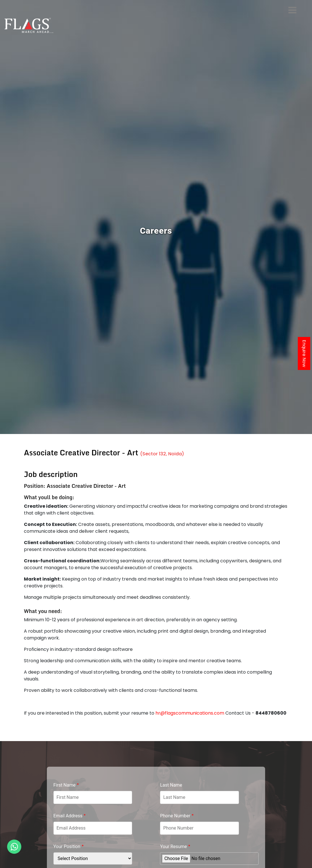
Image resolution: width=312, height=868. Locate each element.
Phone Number (177, 816)
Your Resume (175, 847)
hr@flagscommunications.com (190, 713)
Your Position (69, 847)
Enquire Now (304, 353)
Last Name (171, 785)
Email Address (70, 816)
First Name (66, 785)
